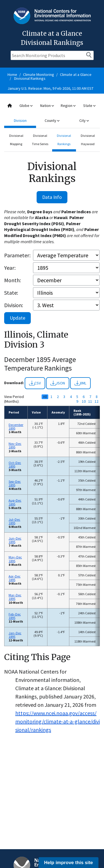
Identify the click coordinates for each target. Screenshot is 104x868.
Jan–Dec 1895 (15, 635)
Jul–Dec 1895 (14, 521)
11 (90, 401)
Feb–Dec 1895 (15, 616)
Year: (10, 268)
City (84, 120)
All (45, 397)
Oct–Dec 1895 (15, 464)
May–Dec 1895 (15, 559)
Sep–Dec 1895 (15, 483)
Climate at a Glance (76, 75)
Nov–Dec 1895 (15, 445)
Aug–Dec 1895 (15, 502)
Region (68, 106)
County (52, 120)
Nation (47, 106)
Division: (14, 305)
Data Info (52, 197)
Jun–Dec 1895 (15, 540)
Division (20, 120)
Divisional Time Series (40, 140)
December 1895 (16, 427)
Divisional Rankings (30, 78)
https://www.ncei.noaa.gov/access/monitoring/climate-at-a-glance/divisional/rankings (58, 721)
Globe (26, 106)
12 (97, 401)
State (89, 106)
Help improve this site (69, 863)
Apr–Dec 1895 (15, 578)
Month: (12, 280)
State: (11, 293)
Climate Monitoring (39, 75)
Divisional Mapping (16, 140)
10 (84, 401)
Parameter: (17, 255)
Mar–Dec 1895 (15, 597)
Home (12, 75)
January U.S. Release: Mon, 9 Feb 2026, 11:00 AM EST (50, 88)
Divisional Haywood (88, 140)
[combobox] (52, 113)
